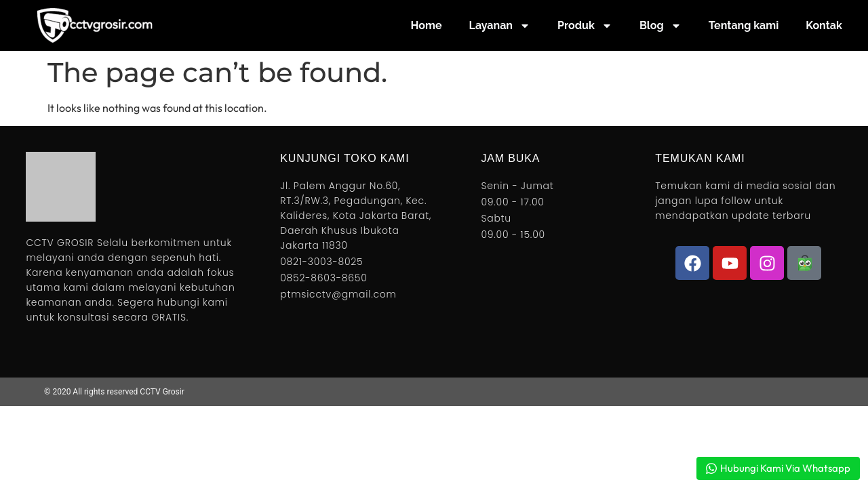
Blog (660, 26)
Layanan (500, 26)
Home (427, 25)
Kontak (824, 25)
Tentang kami (744, 25)
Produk (585, 26)
